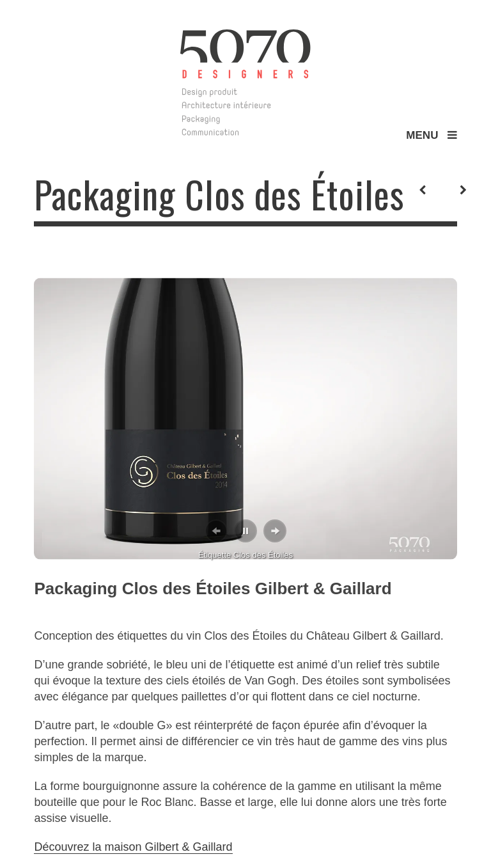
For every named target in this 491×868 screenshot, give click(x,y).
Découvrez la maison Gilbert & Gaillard (133, 847)
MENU (431, 135)
